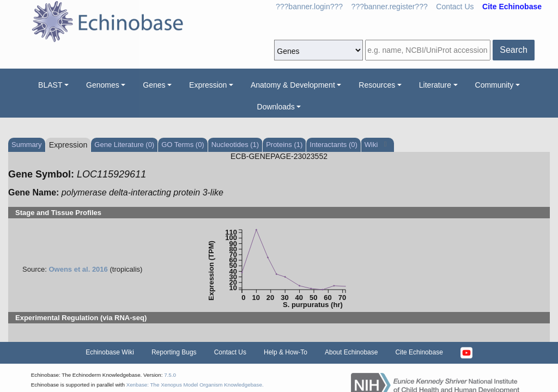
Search (514, 50)
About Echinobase (351, 352)
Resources (377, 85)
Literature (435, 85)
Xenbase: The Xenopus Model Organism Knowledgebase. (195, 385)
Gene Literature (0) (124, 145)
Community (495, 85)
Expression (208, 85)
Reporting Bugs (174, 352)
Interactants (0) (333, 145)
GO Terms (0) (183, 145)
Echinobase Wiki (110, 352)
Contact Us (455, 7)
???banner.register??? (390, 7)
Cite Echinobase (419, 352)
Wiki (372, 145)
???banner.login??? (309, 7)
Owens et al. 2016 (78, 269)
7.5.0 (170, 375)
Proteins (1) (284, 145)
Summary (27, 145)
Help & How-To (286, 352)
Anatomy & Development (293, 85)
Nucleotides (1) (235, 145)
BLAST (50, 85)
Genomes (103, 85)
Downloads (276, 107)
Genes (154, 85)
